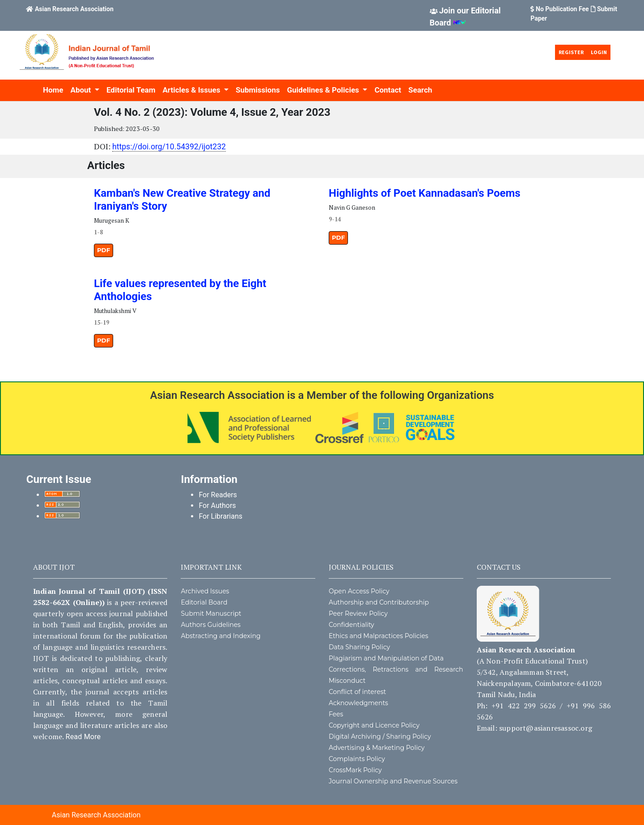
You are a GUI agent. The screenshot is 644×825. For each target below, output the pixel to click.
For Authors (217, 506)
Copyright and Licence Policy (374, 725)
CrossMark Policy (355, 770)
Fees (336, 714)
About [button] (82, 90)
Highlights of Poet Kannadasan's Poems (425, 193)
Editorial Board (204, 602)
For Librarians (220, 516)
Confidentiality (352, 625)
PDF (104, 250)
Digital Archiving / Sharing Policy (380, 736)
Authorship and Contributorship (379, 602)
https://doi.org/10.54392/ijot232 (169, 147)
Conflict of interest (357, 692)
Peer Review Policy (358, 613)
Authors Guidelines (211, 625)
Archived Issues (205, 591)
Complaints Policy (357, 759)
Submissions (258, 90)
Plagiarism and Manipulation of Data (386, 658)
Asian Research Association (74, 9)
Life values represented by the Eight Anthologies (180, 290)
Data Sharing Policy (359, 647)
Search (420, 90)
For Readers (218, 495)
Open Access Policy (359, 591)
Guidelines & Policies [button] (324, 90)
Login (599, 52)
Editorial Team (131, 90)
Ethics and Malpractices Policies (379, 636)
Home (53, 90)
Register (571, 52)
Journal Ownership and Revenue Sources (393, 781)
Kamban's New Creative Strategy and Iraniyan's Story (182, 200)
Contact (388, 90)
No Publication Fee (562, 9)
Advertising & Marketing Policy (377, 748)
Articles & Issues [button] (192, 90)
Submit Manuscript (211, 613)
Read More (83, 737)
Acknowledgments (358, 703)
